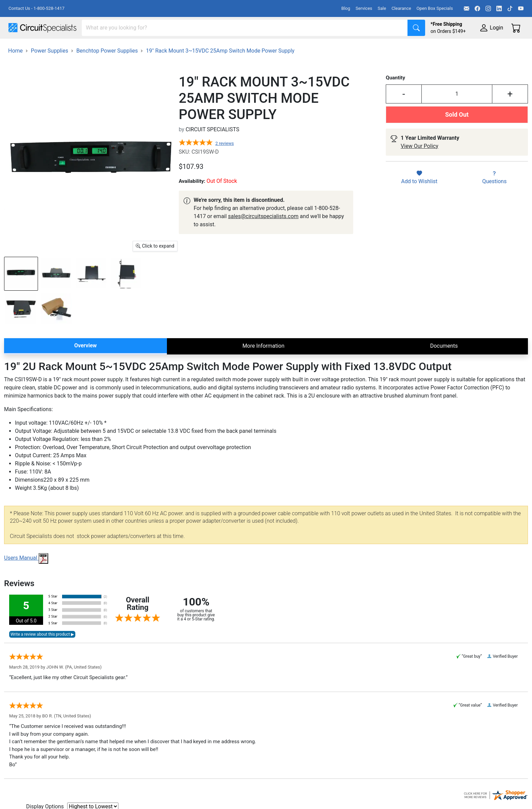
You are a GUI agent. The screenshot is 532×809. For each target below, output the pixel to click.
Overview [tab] (85, 364)
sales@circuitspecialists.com (263, 235)
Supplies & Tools (428, 48)
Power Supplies (159, 48)
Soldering (258, 48)
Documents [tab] (444, 365)
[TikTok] (510, 8)
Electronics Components (366, 48)
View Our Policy (420, 165)
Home (15, 70)
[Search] (245, 28)
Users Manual (26, 577)
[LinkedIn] (499, 8)
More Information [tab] (263, 365)
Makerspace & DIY (212, 48)
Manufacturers (59, 48)
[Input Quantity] (457, 113)
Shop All (19, 48)
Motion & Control (303, 48)
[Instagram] (488, 8)
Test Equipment (108, 48)
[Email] (467, 8)
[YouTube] (521, 8)
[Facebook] (477, 8)
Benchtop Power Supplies (107, 70)
